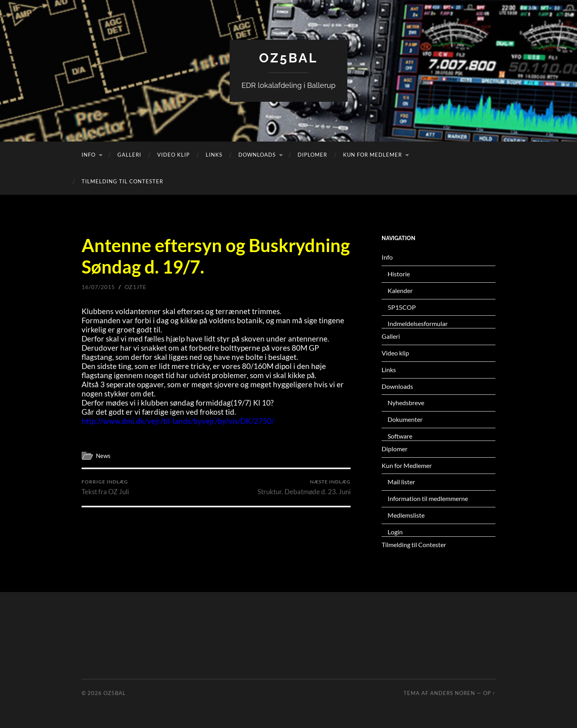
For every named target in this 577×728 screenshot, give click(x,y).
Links (214, 155)
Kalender (400, 290)
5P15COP (402, 307)
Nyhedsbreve (406, 403)
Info (89, 155)
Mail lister (401, 482)
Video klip (173, 155)
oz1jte (135, 287)
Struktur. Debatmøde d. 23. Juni (304, 487)
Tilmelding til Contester (122, 181)
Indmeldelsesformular (418, 323)
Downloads (257, 155)
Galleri (129, 155)
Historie (399, 274)
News (103, 456)
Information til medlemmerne (428, 498)
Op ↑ (489, 693)
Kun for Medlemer (372, 155)
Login (395, 532)
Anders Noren (453, 693)
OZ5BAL (288, 58)
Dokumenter (405, 419)
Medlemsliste (406, 515)
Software (400, 436)
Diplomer (312, 155)
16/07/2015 (98, 287)
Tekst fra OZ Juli (105, 487)
